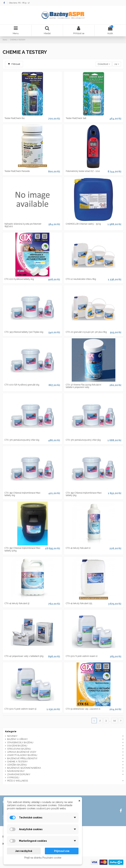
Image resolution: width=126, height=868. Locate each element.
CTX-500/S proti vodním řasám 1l (82, 656)
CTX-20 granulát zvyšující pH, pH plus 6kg (86, 332)
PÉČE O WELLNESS (18, 781)
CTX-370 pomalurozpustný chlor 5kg (83, 440)
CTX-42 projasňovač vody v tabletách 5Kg (24, 656)
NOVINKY (12, 736)
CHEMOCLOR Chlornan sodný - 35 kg (83, 224)
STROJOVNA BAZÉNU (19, 749)
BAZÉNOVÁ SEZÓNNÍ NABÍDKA (24, 768)
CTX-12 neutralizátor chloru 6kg (81, 279)
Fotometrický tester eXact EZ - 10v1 (83, 171)
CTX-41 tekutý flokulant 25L (79, 603)
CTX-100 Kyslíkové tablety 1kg (19, 279)
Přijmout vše (62, 851)
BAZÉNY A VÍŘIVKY (17, 739)
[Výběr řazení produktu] (104, 64)
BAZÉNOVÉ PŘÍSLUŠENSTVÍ (22, 758)
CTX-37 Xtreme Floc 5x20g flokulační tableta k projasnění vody (84, 386)
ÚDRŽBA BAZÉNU (17, 765)
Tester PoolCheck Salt (76, 118)
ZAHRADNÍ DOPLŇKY (19, 774)
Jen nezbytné (24, 851)
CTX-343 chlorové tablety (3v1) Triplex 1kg (24, 332)
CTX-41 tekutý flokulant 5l (17, 603)
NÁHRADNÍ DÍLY (16, 771)
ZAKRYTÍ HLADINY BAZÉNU (22, 755)
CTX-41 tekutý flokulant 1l (78, 548)
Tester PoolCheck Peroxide (17, 171)
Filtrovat (14, 64)
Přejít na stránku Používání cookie (43, 858)
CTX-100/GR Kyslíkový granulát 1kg (22, 385)
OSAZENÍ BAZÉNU (17, 746)
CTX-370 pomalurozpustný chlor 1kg (22, 440)
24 (117, 64)
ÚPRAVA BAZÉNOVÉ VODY (22, 752)
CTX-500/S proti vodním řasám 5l (20, 709)
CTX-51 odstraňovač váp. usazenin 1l (83, 709)
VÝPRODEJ (13, 778)
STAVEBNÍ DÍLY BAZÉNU (20, 742)
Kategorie (11, 732)
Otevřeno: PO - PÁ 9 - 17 (19, 3)
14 (114, 721)
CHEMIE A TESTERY (17, 762)
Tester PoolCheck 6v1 (15, 118)
